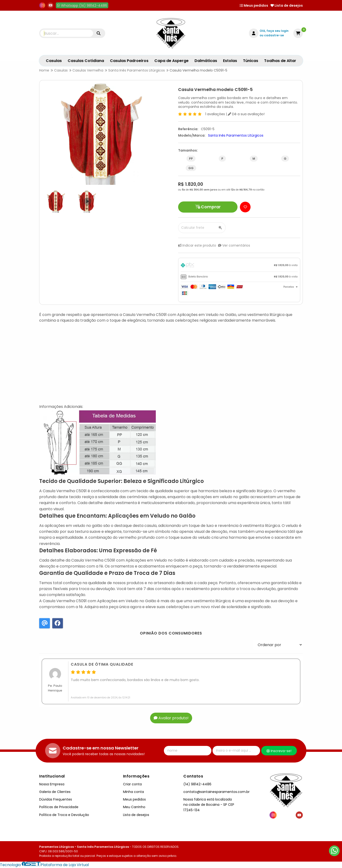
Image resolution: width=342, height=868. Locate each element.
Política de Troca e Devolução (64, 815)
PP (191, 159)
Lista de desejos (287, 5)
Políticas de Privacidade (59, 807)
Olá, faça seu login (274, 31)
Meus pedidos (254, 5)
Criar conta (132, 784)
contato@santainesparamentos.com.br (216, 792)
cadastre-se (274, 35)
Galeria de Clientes (55, 792)
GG (191, 168)
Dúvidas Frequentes (56, 799)
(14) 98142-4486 (197, 784)
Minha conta (133, 792)
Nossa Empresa (52, 784)
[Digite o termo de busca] (67, 33)
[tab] (239, 266)
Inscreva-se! (279, 751)
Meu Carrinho (134, 807)
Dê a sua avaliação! (246, 114)
